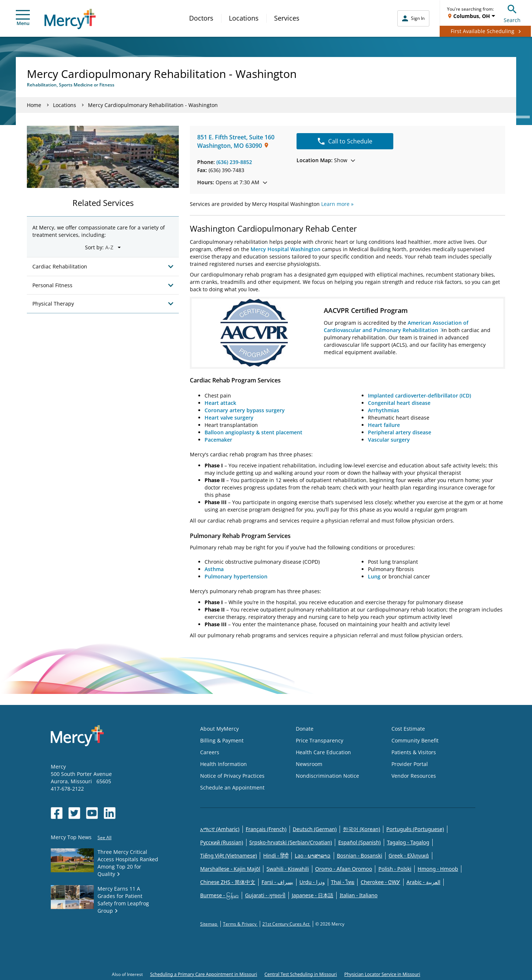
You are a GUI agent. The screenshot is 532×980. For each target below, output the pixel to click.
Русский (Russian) (222, 842)
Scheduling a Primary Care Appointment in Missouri (204, 974)
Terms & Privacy (240, 924)
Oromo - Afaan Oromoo (344, 869)
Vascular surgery (389, 440)
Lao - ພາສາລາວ (313, 856)
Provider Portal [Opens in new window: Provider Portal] (410, 764)
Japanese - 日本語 (313, 895)
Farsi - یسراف (277, 882)
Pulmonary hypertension (236, 576)
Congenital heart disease (399, 403)
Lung (375, 576)
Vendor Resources (414, 776)
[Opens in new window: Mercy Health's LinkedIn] (110, 813)
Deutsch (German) (315, 829)
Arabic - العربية (423, 882)
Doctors (201, 18)
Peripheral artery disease (400, 432)
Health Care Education (323, 752)
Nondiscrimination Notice (327, 776)
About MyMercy (219, 729)
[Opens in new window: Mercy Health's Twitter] (74, 813)
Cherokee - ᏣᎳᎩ (380, 882)
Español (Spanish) (359, 842)
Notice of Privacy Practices (232, 776)
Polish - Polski (395, 869)
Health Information (224, 764)
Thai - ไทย (343, 882)
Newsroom (309, 764)
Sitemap (209, 924)
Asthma (214, 569)
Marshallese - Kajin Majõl (230, 869)
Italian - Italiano (359, 895)
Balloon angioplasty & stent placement (253, 432)
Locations (244, 18)
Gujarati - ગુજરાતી (265, 895)
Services (287, 18)
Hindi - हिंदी (276, 856)
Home (34, 105)
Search (512, 13)
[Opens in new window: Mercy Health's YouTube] (92, 813)
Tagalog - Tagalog (408, 842)
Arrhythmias (384, 410)
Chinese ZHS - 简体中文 (228, 882)
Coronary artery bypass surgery (245, 410)
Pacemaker (218, 440)
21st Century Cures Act (286, 924)
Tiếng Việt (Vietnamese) (228, 856)
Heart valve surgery (229, 418)
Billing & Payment (222, 740)
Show (326, 160)
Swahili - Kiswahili (288, 869)
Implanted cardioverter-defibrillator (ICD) (419, 395)
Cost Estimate (408, 729)
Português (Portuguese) (415, 829)
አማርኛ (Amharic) (220, 829)
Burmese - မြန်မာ (219, 895)
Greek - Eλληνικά (409, 856)
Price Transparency (320, 740)
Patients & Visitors (414, 752)
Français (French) (266, 829)
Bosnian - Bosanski (360, 856)
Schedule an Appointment (232, 787)
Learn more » (337, 204)
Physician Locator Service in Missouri (382, 974)
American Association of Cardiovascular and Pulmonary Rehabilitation (396, 326)
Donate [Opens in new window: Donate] (305, 729)
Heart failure (384, 425)
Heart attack (220, 403)
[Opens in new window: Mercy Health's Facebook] (57, 813)
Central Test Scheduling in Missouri (301, 974)
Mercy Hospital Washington (285, 249)
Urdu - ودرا (312, 882)
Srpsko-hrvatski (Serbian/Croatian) (291, 842)
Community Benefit (415, 740)
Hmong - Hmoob (438, 869)
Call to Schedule (345, 141)
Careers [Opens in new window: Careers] (210, 752)
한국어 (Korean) (361, 829)
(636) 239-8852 (234, 162)
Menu (23, 18)
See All (104, 838)
